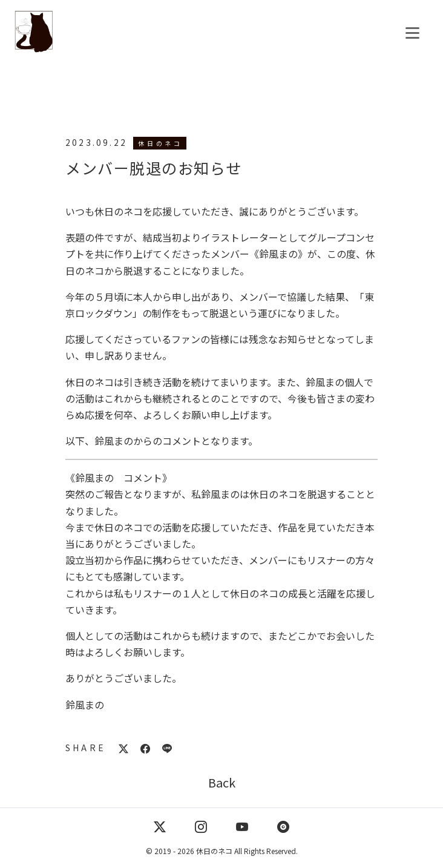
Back (222, 782)
